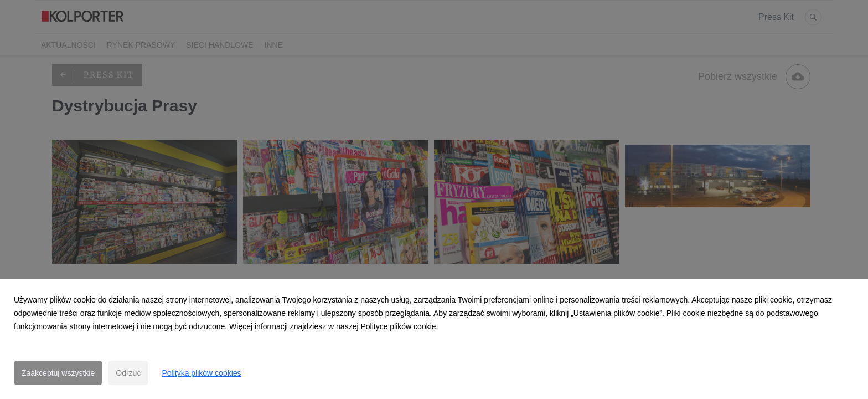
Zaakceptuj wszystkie (58, 373)
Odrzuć (128, 373)
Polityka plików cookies (201, 373)
